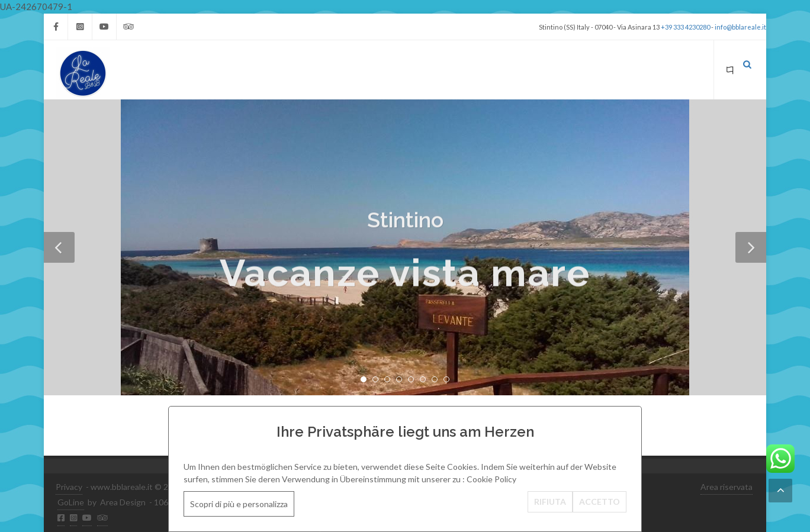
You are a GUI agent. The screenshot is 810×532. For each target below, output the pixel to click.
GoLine (71, 502)
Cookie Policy (491, 479)
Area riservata (727, 487)
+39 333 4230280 (685, 27)
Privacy (69, 487)
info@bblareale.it (740, 27)
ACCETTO (600, 502)
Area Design (123, 502)
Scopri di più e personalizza (239, 504)
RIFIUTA (550, 502)
